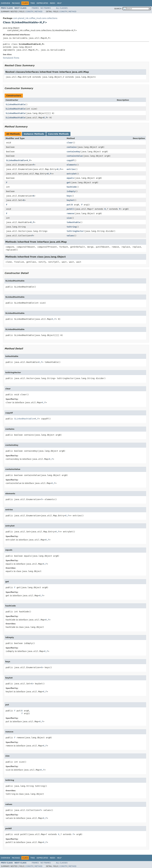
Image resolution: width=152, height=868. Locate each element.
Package (16, 3)
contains (72, 147)
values (70, 236)
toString (72, 227)
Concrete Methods (58, 134)
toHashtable (73, 222)
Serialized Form (11, 58)
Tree (33, 3)
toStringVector (75, 231)
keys (69, 196)
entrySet (72, 174)
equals (70, 178)
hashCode (72, 187)
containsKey (73, 152)
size (69, 218)
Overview (5, 3)
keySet (70, 200)
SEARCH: (118, 9)
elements (72, 165)
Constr (29, 12)
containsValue (75, 156)
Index (53, 3)
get (68, 183)
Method (39, 12)
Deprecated (42, 3)
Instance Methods (34, 134)
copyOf (70, 160)
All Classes (62, 8)
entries (71, 169)
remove (70, 213)
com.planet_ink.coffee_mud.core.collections (35, 18)
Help (59, 3)
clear (70, 143)
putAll (70, 209)
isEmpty (71, 191)
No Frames (46, 8)
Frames (35, 8)
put (68, 205)
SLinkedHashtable (15, 104)
